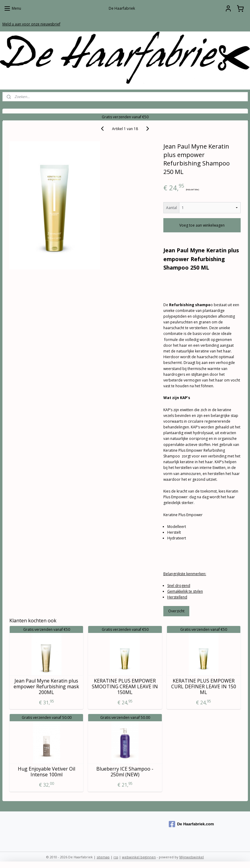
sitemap (103, 857)
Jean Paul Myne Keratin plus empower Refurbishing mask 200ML (46, 686)
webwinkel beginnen (139, 857)
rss (116, 857)
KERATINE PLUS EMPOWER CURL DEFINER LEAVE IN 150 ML (204, 686)
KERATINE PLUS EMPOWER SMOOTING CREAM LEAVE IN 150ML (125, 686)
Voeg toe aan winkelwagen (202, 225)
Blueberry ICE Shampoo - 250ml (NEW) (125, 772)
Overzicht (176, 611)
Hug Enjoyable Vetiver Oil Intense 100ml (46, 772)
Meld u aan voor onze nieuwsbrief (31, 24)
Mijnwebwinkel (192, 857)
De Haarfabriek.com (191, 824)
